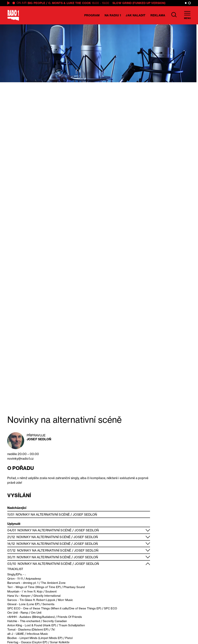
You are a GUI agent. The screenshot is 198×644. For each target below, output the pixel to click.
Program (92, 15)
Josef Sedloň (39, 439)
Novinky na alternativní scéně (43, 514)
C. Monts (56, 3)
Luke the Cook (79, 3)
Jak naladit (136, 15)
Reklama (158, 15)
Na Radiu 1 (113, 15)
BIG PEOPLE (36, 3)
